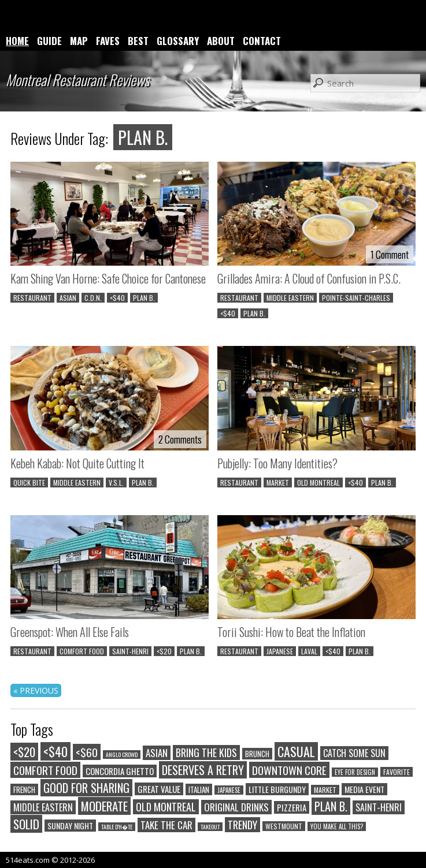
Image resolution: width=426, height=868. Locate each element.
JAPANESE (280, 651)
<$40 (117, 298)
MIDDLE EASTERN (290, 298)
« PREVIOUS (36, 690)
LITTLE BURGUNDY (277, 789)
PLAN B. (144, 298)
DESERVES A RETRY (203, 770)
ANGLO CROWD (122, 755)
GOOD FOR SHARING (86, 788)
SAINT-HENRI (130, 651)
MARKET (278, 483)
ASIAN (68, 298)
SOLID (26, 824)
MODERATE (104, 806)
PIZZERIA (292, 807)
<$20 (164, 651)
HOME (17, 41)
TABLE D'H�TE (117, 827)
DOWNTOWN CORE (289, 770)
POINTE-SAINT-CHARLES (356, 298)
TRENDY (242, 825)
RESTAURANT (32, 298)
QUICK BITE (29, 483)
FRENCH (24, 789)
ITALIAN (199, 789)
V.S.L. (116, 483)
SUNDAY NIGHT (70, 826)
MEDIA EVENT (364, 789)
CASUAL (296, 751)
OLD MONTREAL (318, 483)
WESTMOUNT (284, 826)
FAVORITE (397, 772)
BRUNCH (257, 754)
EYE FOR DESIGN (355, 772)
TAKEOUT (210, 827)
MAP (79, 41)
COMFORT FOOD (82, 651)
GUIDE (49, 41)
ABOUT (221, 41)
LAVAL (309, 651)
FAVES (108, 41)
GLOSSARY (178, 41)
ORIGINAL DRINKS (236, 807)
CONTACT (262, 41)
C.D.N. (93, 298)
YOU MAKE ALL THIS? (337, 826)
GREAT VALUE (159, 789)
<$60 (87, 752)
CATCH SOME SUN (354, 753)
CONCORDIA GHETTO (120, 771)
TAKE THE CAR (166, 825)
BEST (138, 41)
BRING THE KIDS (206, 752)
